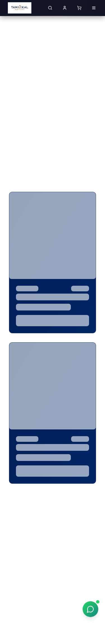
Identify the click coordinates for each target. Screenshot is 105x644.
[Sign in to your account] (65, 8)
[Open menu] (94, 8)
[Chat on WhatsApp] (90, 609)
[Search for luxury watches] (50, 8)
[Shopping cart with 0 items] (79, 8)
